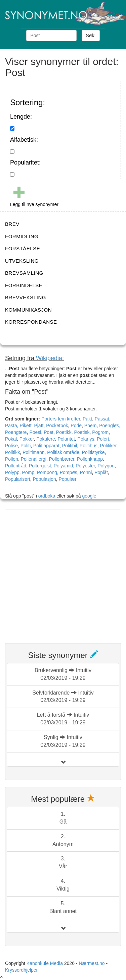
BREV (12, 224)
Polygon (106, 466)
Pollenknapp (90, 459)
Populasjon (44, 479)
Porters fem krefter (61, 419)
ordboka (46, 496)
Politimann (33, 452)
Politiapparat (46, 446)
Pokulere (46, 439)
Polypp (12, 472)
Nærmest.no (92, 963)
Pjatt (39, 426)
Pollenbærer (62, 459)
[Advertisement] (63, 572)
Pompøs (69, 472)
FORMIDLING (22, 236)
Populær (68, 479)
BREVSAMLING (24, 273)
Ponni (86, 472)
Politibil (70, 446)
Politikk (12, 452)
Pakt (87, 419)
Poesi (35, 432)
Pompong (47, 472)
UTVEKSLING (22, 261)
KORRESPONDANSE (31, 322)
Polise (11, 446)
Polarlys (86, 439)
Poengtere (16, 432)
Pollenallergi (34, 459)
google (89, 496)
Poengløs (109, 426)
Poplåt (101, 472)
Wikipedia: (50, 358)
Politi (26, 446)
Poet (49, 432)
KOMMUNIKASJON (28, 310)
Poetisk (82, 432)
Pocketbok (57, 426)
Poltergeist (40, 466)
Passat (102, 419)
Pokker (27, 439)
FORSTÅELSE (23, 248)
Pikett (26, 426)
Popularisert (18, 479)
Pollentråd (16, 466)
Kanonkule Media (45, 963)
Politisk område (63, 452)
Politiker (108, 446)
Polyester (85, 466)
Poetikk (64, 432)
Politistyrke (93, 452)
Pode (76, 426)
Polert (103, 439)
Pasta (11, 426)
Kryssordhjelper (21, 970)
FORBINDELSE (24, 285)
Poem (91, 426)
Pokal (11, 439)
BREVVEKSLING (26, 297)
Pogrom (100, 432)
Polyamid (64, 466)
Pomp (28, 472)
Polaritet (66, 439)
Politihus (89, 446)
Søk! (91, 36)
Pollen (12, 459)
